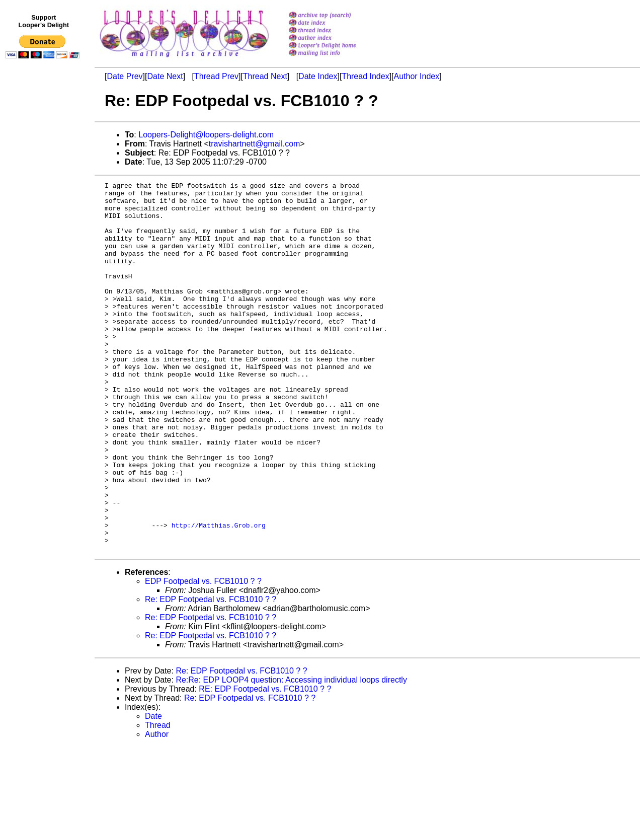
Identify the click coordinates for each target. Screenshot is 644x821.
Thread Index (365, 76)
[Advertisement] (44, 270)
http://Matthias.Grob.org (219, 594)
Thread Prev (216, 76)
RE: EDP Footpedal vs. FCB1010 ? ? (265, 763)
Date (153, 790)
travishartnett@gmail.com (255, 144)
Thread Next (265, 76)
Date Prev (125, 76)
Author (157, 808)
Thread (158, 799)
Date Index (318, 76)
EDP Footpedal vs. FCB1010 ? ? (203, 655)
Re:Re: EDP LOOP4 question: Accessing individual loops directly (291, 754)
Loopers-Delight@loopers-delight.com (206, 135)
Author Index (417, 76)
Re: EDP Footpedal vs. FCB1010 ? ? (211, 673)
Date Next (165, 76)
